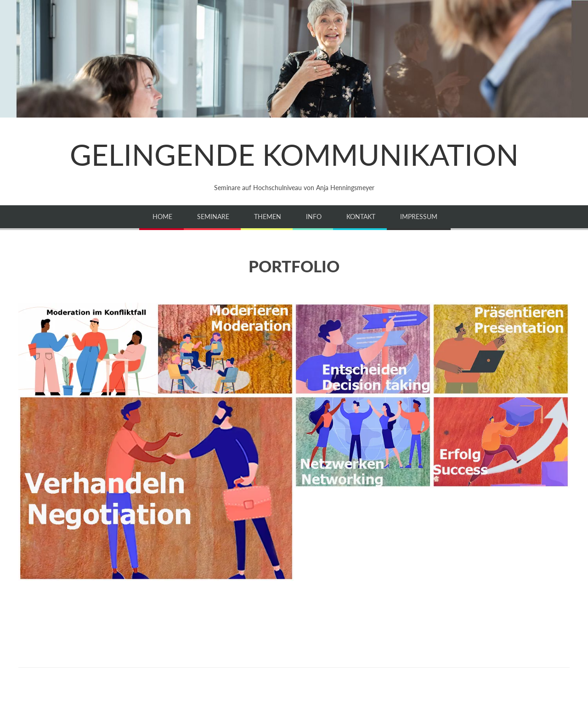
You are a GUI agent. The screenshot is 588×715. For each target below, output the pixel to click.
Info (314, 217)
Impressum (419, 217)
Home (162, 217)
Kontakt (361, 217)
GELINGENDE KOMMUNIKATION (294, 155)
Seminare (213, 217)
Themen (268, 217)
